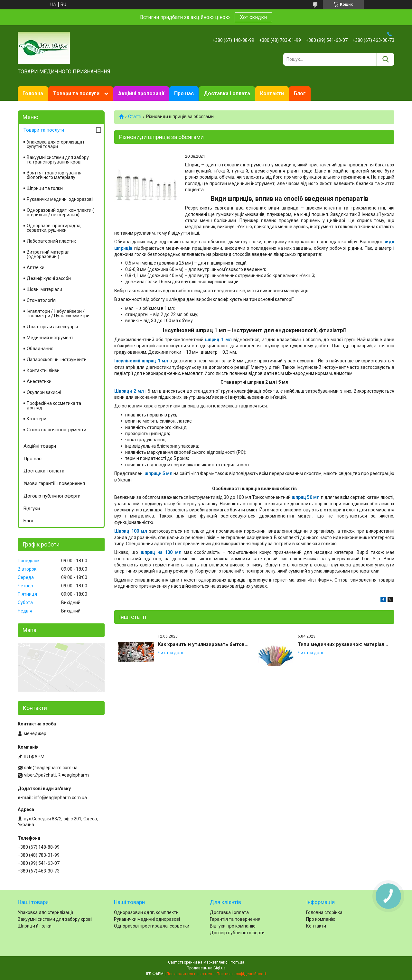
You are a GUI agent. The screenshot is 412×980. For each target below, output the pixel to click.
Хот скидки (253, 17)
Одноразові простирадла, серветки (152, 926)
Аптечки (36, 267)
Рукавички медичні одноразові (60, 199)
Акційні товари (40, 446)
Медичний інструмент (50, 338)
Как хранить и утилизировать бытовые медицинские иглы (204, 644)
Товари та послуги (76, 93)
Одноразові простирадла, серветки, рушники (54, 228)
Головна (33, 93)
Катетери (37, 419)
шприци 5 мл (159, 473)
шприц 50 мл (306, 497)
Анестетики (39, 381)
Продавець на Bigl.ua (206, 968)
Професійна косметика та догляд (54, 406)
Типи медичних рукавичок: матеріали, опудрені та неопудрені (344, 644)
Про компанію (321, 919)
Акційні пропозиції (141, 93)
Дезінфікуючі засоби (49, 278)
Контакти (272, 93)
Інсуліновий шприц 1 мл (141, 361)
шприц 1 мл (218, 340)
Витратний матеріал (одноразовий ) (48, 254)
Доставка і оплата (227, 93)
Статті (135, 117)
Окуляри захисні (44, 392)
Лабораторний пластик (51, 241)
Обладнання (40, 349)
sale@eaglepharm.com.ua (51, 768)
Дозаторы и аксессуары (52, 327)
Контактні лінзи (43, 370)
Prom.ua (237, 962)
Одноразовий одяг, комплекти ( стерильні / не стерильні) (60, 212)
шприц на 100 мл (161, 552)
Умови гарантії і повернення (54, 483)
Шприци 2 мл (129, 391)
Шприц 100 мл (131, 531)
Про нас (184, 93)
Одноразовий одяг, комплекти (146, 912)
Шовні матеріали (44, 289)
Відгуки (32, 509)
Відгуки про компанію (233, 926)
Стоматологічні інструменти (56, 430)
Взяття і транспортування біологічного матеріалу (54, 175)
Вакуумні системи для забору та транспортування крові (58, 160)
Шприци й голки (35, 926)
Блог (300, 93)
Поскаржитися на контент (190, 974)
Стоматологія (41, 300)
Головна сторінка (324, 912)
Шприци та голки (45, 188)
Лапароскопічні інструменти (57, 359)
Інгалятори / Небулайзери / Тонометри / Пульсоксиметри (58, 313)
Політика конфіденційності (241, 974)
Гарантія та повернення (235, 919)
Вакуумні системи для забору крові (55, 919)
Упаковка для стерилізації (45, 912)
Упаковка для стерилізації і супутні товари (55, 144)
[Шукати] (385, 59)
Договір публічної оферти (52, 496)
